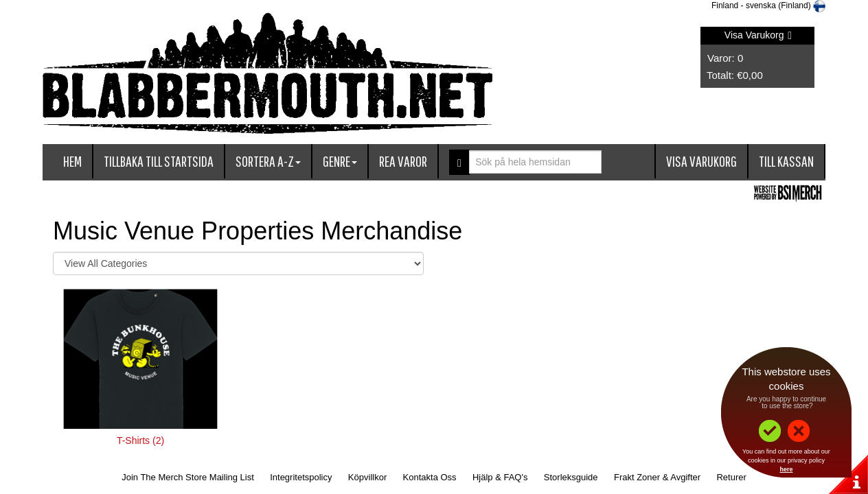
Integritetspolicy (301, 477)
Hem (72, 161)
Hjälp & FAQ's (500, 477)
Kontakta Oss (430, 477)
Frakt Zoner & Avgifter (657, 477)
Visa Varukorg (758, 35)
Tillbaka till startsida (159, 161)
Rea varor (403, 161)
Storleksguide (571, 477)
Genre (340, 161)
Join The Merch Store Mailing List (188, 477)
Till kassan (786, 161)
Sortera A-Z (268, 161)
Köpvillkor (367, 477)
